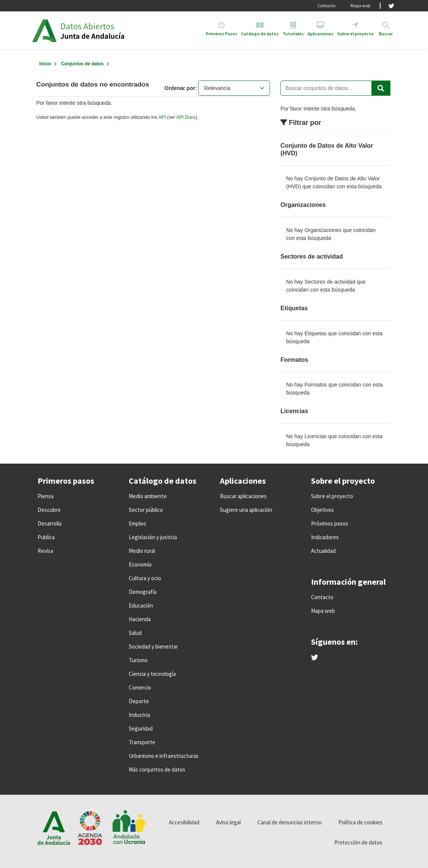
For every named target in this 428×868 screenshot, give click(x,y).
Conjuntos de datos (82, 64)
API (162, 117)
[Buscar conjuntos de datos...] (335, 88)
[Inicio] (45, 64)
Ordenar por (180, 88)
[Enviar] (381, 88)
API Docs (186, 117)
